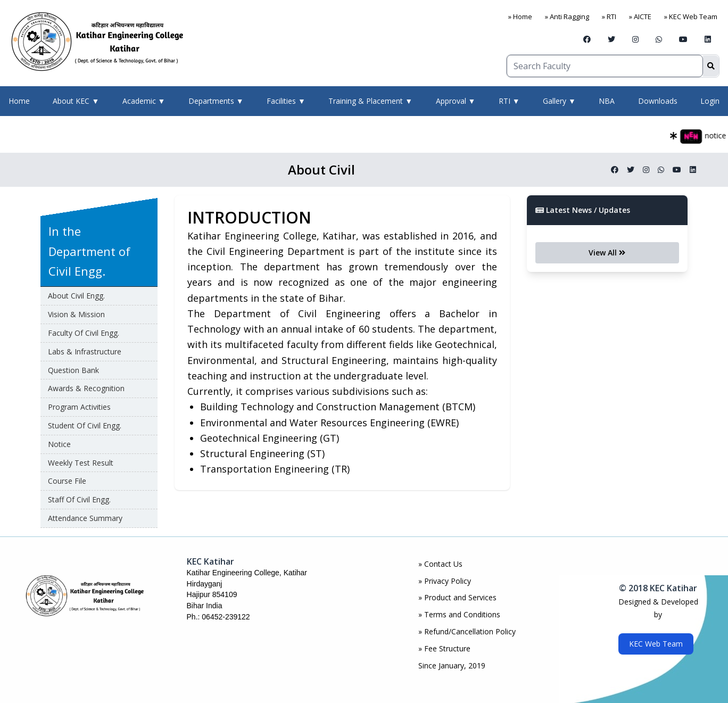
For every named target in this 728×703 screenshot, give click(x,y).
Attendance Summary (85, 518)
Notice (59, 444)
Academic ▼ (144, 101)
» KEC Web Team (691, 16)
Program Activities (79, 407)
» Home (520, 16)
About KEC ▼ (76, 101)
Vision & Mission (76, 314)
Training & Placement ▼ (370, 101)
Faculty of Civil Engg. (84, 333)
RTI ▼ (509, 101)
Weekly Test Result (81, 463)
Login (710, 101)
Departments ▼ (216, 101)
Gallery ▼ (559, 101)
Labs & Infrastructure (85, 351)
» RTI (609, 16)
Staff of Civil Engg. (79, 499)
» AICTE (640, 16)
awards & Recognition (86, 388)
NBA (607, 101)
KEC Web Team (656, 644)
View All (607, 253)
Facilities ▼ (286, 101)
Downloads (658, 101)
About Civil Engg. (76, 296)
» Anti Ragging (567, 16)
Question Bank (73, 370)
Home (19, 101)
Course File (67, 481)
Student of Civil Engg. (85, 425)
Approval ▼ (456, 101)
